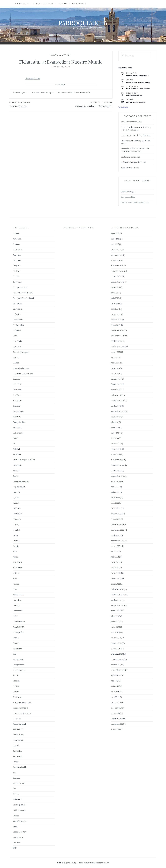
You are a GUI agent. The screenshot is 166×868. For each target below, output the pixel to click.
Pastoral (16, 643)
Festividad (17, 455)
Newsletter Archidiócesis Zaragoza (135, 202)
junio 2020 (115, 622)
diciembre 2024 (117, 330)
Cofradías (17, 314)
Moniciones (18, 568)
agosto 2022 (116, 481)
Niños (15, 589)
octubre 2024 (116, 341)
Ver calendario (123, 107)
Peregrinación (19, 665)
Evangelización (61, 55)
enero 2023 (116, 455)
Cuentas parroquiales (21, 352)
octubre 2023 (116, 406)
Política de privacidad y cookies (70, 863)
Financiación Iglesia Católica (24, 460)
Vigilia (15, 827)
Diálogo (16, 363)
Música (16, 579)
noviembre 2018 (117, 724)
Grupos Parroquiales (21, 481)
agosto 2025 (116, 287)
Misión (16, 557)
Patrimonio (17, 649)
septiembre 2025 (118, 282)
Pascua (16, 638)
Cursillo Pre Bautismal (134, 96)
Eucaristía (17, 417)
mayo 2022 (115, 498)
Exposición (17, 428)
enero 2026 (116, 260)
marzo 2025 (116, 314)
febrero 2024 (116, 384)
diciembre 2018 (117, 719)
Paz (14, 654)
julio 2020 (115, 616)
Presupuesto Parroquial (22, 703)
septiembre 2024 (118, 347)
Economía (17, 384)
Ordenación (18, 611)
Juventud (16, 530)
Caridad (16, 277)
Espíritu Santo (18, 411)
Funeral (16, 471)
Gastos (16, 476)
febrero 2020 (116, 643)
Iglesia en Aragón (128, 192)
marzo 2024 (116, 379)
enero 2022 (116, 519)
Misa (15, 552)
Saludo (15, 762)
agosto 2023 (116, 417)
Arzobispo (17, 255)
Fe (14, 444)
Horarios (16, 492)
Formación (17, 465)
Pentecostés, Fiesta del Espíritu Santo (136, 135)
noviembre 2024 (118, 336)
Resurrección (18, 740)
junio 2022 (115, 492)
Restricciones (18, 735)
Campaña (17, 266)
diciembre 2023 (117, 395)
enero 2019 (115, 713)
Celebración (18, 309)
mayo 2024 (115, 368)
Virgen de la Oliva (20, 832)
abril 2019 (115, 697)
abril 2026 (115, 244)
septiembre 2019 (118, 670)
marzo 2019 (116, 703)
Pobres (16, 676)
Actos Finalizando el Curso (131, 122)
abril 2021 (115, 568)
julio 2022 (115, 487)
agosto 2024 (116, 352)
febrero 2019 (116, 708)
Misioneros (17, 562)
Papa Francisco (19, 622)
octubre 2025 (116, 277)
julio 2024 (115, 358)
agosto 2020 (116, 611)
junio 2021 (115, 557)
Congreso (17, 330)
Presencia (17, 697)
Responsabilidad (19, 724)
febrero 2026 (116, 255)
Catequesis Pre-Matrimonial (24, 298)
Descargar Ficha (32, 78)
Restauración (18, 729)
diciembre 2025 (117, 266)
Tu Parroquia (21, 4)
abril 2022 (115, 503)
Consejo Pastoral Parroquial (87, 105)
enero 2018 (115, 729)
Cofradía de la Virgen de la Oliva (133, 162)
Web (15, 848)
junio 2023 (115, 428)
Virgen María (18, 837)
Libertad (16, 541)
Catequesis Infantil (20, 287)
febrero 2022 (116, 514)
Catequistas (17, 304)
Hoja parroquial (19, 487)
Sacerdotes (17, 751)
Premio (16, 692)
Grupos (63, 4)
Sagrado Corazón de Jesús (136, 102)
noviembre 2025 (117, 271)
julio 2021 (115, 552)
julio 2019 (115, 681)
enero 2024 (116, 390)
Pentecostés (18, 659)
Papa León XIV (19, 627)
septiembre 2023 (118, 411)
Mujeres (16, 573)
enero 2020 (116, 649)
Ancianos (17, 244)
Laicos (15, 535)
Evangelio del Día (128, 197)
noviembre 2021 (117, 530)
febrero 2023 (116, 449)
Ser (14, 789)
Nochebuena (18, 595)
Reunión (16, 746)
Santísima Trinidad (20, 767)
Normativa (17, 600)
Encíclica (16, 395)
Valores (16, 816)
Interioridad (18, 514)
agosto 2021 (116, 546)
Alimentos (17, 239)
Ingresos (17, 508)
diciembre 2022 (117, 460)
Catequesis (17, 282)
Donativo (16, 379)
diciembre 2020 (117, 589)
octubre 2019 (116, 665)
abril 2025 (115, 309)
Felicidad (16, 449)
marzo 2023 (116, 444)
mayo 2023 (115, 433)
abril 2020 (115, 632)
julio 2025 (115, 293)
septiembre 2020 (118, 605)
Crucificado (17, 341)
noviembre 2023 (117, 401)
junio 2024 (115, 363)
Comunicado (18, 320)
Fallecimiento (18, 433)
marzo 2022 (116, 508)
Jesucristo (17, 519)
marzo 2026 (116, 250)
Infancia (16, 503)
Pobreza (16, 681)
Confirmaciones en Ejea (130, 157)
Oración (16, 605)
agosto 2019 (116, 676)
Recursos (78, 4)
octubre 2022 (116, 471)
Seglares (16, 778)
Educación (17, 390)
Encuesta (17, 406)
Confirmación (18, 325)
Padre (15, 616)
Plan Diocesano (19, 670)
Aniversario (17, 250)
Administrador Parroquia (42, 93)
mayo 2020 (115, 627)
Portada (16, 686)
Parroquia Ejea (83, 23)
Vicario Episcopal (19, 821)
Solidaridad (17, 800)
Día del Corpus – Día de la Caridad (138, 82)
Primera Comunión (20, 708)
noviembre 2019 (117, 659)
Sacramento (18, 756)
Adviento (16, 234)
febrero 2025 (116, 320)
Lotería (16, 546)
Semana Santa (19, 783)
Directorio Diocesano (21, 368)
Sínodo (16, 794)
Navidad (16, 584)
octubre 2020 (116, 600)
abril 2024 (115, 374)
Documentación (83, 93)
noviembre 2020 (118, 595)
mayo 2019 (115, 692)
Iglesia (16, 498)
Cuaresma (17, 347)
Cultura (16, 358)
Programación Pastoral (22, 713)
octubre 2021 (116, 535)
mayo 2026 (115, 239)
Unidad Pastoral (44, 4)
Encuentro (17, 401)
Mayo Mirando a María (130, 168)
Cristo (15, 336)
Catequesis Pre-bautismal (23, 293)
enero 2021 (115, 584)
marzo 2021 (116, 573)
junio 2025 (115, 298)
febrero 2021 (116, 579)
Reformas (17, 719)
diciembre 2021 (117, 525)
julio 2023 (115, 422)
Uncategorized (19, 805)
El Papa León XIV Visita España (137, 75)
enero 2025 (116, 325)
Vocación (16, 843)
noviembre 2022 (118, 465)
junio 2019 (115, 686)
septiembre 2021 (118, 541)
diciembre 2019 (117, 654)
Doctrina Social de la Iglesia (24, 374)
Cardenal (16, 271)
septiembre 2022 (118, 476)
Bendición (17, 260)
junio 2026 (115, 234)
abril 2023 (115, 438)
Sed (14, 773)
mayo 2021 (115, 562)
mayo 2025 (115, 304)
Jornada (16, 525)
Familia (16, 438)
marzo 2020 (116, 638)
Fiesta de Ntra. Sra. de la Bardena (138, 89)
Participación (18, 632)
